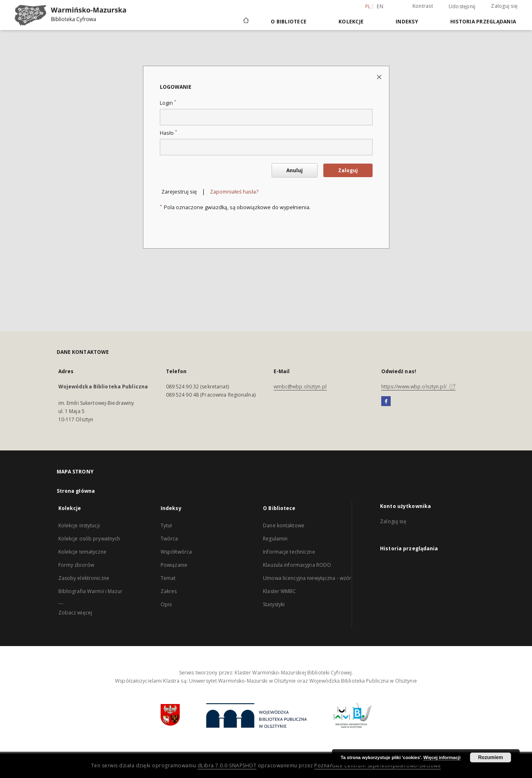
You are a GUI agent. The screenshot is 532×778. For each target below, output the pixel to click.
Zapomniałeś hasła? (234, 192)
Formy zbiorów (76, 565)
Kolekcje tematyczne (82, 552)
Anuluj (295, 170)
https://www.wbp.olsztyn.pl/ (418, 387)
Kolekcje (351, 22)
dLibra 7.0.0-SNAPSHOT (227, 765)
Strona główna (76, 491)
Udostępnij (462, 7)
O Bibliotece (289, 22)
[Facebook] (386, 402)
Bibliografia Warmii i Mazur (90, 591)
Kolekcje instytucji (79, 525)
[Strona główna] (245, 21)
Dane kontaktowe (284, 525)
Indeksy (407, 22)
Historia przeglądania (483, 22)
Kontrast (423, 6)
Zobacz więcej (75, 613)
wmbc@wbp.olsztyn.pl (300, 387)
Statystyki (274, 604)
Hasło (168, 133)
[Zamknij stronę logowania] (380, 77)
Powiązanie (174, 565)
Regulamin (275, 539)
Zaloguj (348, 170)
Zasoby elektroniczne (84, 578)
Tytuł (166, 525)
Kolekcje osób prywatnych (89, 539)
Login (168, 103)
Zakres (169, 591)
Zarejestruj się (179, 192)
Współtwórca (176, 552)
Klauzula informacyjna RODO (297, 565)
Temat (168, 578)
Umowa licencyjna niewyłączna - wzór (307, 578)
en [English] (380, 6)
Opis (166, 604)
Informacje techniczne (289, 552)
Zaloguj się (504, 6)
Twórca (169, 539)
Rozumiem (491, 757)
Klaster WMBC (279, 591)
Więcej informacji (442, 757)
